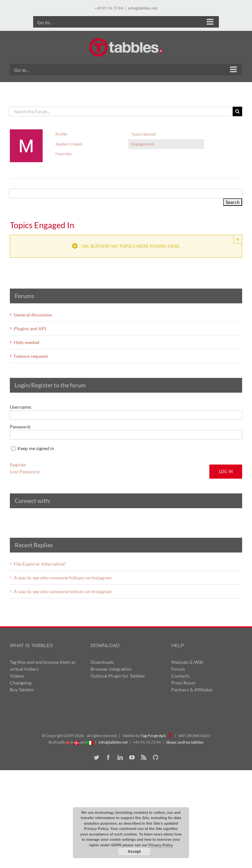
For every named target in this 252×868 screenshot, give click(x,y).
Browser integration (111, 669)
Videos (17, 676)
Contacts (180, 676)
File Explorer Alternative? (40, 564)
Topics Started (143, 134)
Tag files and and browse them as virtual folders (43, 665)
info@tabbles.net (143, 8)
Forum (178, 669)
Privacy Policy (161, 845)
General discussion (33, 315)
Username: (21, 407)
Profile (61, 134)
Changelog (21, 683)
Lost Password (25, 472)
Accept (134, 852)
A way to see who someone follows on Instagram (63, 578)
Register (18, 465)
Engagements (143, 144)
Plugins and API (30, 328)
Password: (21, 427)
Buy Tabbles (22, 690)
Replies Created (69, 144)
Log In (226, 471)
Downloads (102, 662)
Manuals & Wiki (187, 662)
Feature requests (31, 356)
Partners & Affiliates (192, 690)
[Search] (237, 111)
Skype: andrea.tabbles (185, 742)
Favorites (63, 154)
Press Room (183, 683)
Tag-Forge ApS (153, 736)
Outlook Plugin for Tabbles (118, 676)
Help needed (27, 342)
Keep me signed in (36, 448)
